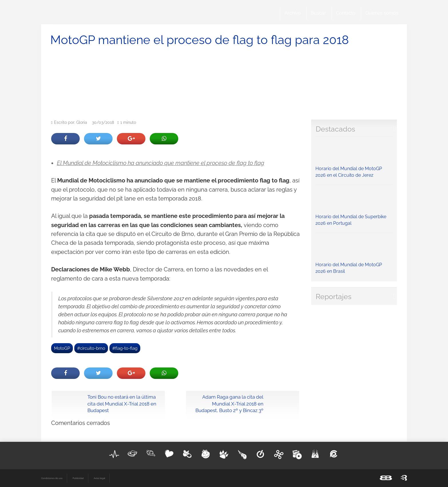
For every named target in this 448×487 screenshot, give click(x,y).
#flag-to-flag (125, 348)
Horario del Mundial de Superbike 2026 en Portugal (354, 207)
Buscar (318, 13)
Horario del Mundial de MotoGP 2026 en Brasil (354, 255)
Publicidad (78, 478)
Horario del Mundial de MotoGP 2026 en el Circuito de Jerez (354, 159)
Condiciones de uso (52, 478)
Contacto (346, 13)
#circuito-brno (91, 348)
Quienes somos (382, 13)
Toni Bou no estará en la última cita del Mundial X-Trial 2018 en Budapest (122, 404)
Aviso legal (99, 478)
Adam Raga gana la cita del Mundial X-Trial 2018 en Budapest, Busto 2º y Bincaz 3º (229, 404)
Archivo (293, 13)
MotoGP (62, 348)
